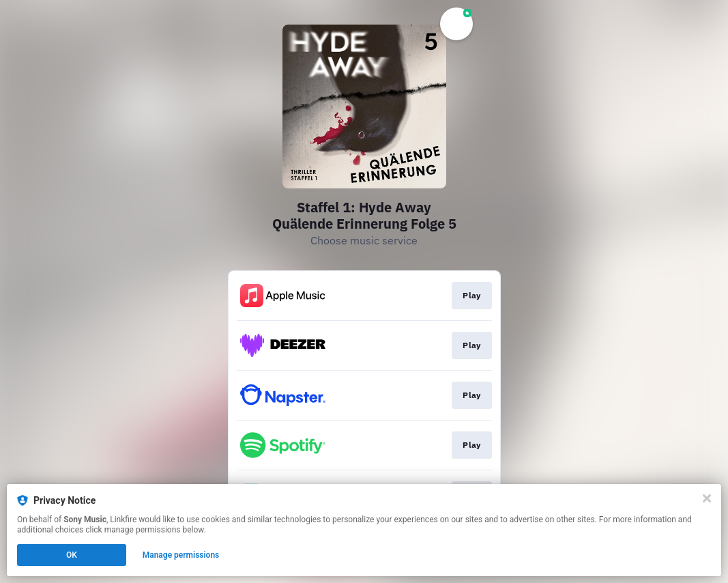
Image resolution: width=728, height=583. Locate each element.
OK (72, 555)
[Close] (707, 498)
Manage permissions (181, 555)
